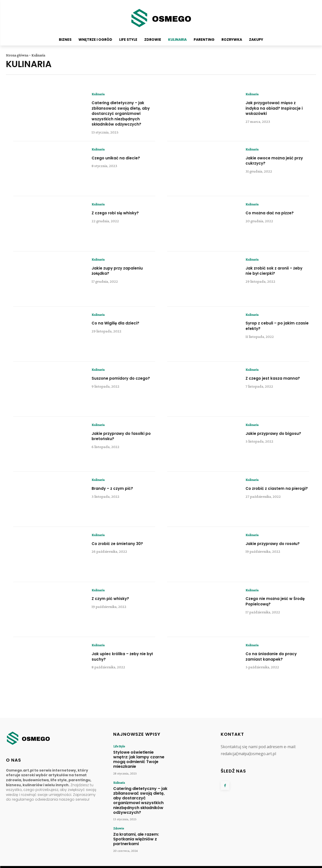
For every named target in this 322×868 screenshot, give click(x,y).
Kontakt (225, 863)
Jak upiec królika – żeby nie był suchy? (123, 661)
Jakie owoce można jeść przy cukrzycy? (273, 165)
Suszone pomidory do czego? (117, 386)
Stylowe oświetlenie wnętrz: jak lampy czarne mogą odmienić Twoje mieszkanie (140, 760)
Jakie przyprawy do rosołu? (277, 548)
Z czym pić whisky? (113, 604)
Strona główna (17, 55)
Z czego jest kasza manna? (277, 383)
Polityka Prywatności (261, 863)
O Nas (238, 863)
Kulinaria (99, 94)
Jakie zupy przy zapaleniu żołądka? (121, 276)
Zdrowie (118, 820)
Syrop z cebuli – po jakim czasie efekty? (274, 331)
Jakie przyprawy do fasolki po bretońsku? (122, 441)
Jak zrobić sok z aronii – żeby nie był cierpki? (272, 276)
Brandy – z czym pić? (115, 493)
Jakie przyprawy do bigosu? (268, 441)
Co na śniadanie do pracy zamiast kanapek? (275, 661)
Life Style (118, 751)
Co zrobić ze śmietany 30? (121, 548)
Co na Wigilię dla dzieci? (119, 328)
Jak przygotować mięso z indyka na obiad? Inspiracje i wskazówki (275, 108)
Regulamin (286, 863)
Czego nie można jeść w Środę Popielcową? (273, 606)
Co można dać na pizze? (273, 218)
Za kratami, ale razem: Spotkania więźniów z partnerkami (133, 829)
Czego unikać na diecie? (120, 163)
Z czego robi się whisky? (119, 218)
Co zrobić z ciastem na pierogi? (271, 496)
